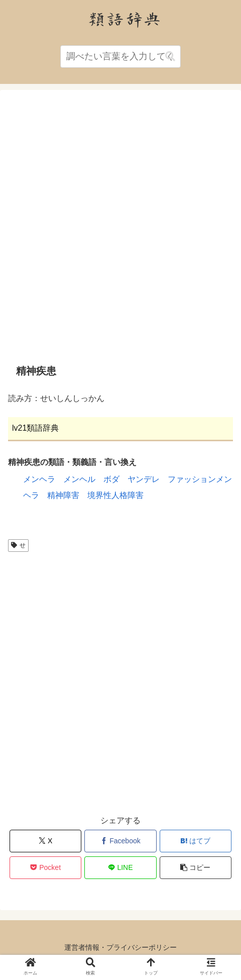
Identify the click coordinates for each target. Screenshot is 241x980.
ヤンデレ (144, 479)
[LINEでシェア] (120, 868)
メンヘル (79, 479)
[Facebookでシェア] (120, 841)
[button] (170, 57)
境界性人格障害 (115, 495)
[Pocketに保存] (45, 868)
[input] (120, 57)
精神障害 (63, 495)
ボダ (111, 479)
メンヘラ (39, 479)
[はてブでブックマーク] (196, 841)
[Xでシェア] (45, 841)
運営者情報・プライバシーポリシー (120, 947)
